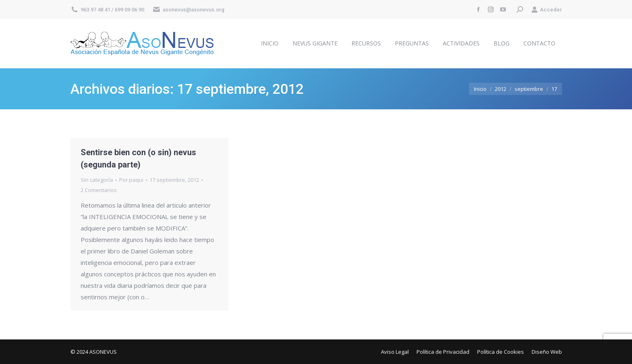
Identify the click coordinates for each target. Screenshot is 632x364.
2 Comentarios (99, 190)
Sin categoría (97, 180)
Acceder (547, 10)
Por (131, 180)
